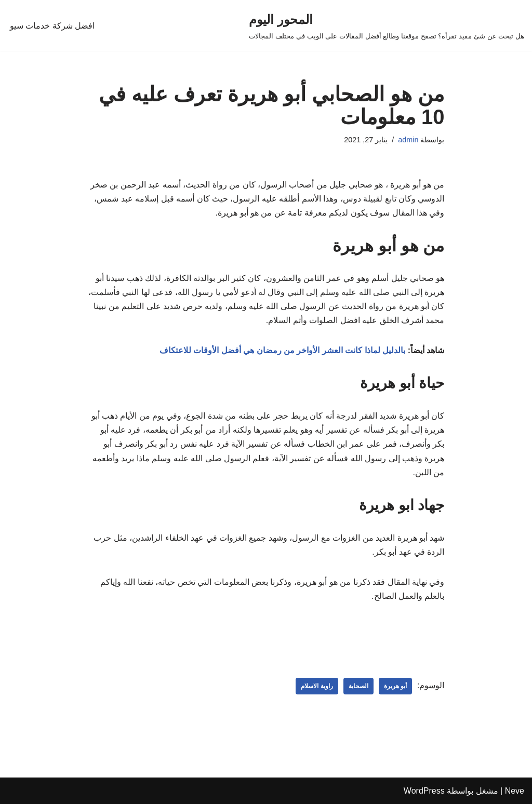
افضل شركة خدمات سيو (52, 26)
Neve (515, 791)
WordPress (424, 791)
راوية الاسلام (317, 686)
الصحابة (358, 686)
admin (408, 140)
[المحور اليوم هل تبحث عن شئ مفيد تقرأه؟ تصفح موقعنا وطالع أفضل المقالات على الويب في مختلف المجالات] (387, 26)
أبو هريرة (395, 686)
